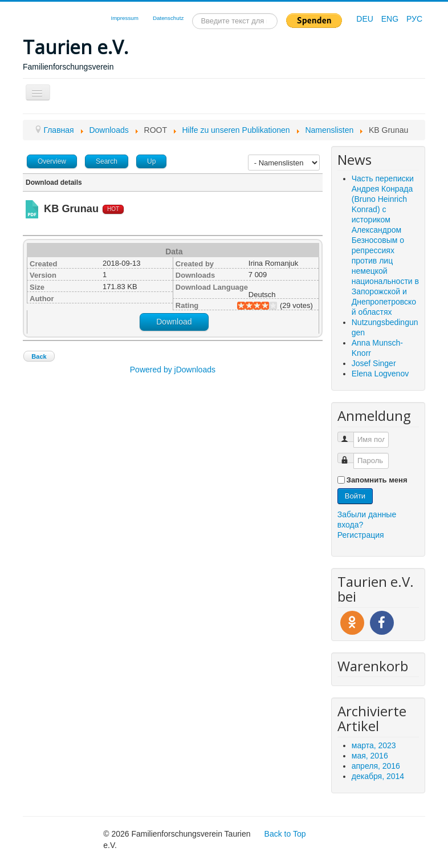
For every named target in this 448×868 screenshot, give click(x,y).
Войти (355, 496)
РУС (414, 19)
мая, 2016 (370, 756)
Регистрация (361, 535)
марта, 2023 (374, 745)
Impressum (124, 18)
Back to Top (285, 834)
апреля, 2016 (376, 766)
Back (39, 356)
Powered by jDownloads (173, 370)
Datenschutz (168, 18)
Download (174, 322)
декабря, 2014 (378, 776)
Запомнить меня (377, 480)
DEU (366, 19)
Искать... (192, 13)
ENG (391, 19)
